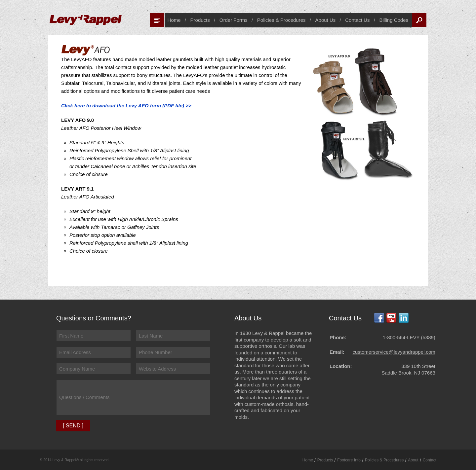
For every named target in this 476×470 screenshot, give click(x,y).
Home (174, 20)
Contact (430, 460)
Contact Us (357, 20)
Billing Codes (394, 20)
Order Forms (234, 20)
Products (200, 20)
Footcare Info (349, 460)
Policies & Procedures (281, 20)
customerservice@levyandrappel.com (394, 352)
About (413, 460)
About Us (326, 20)
